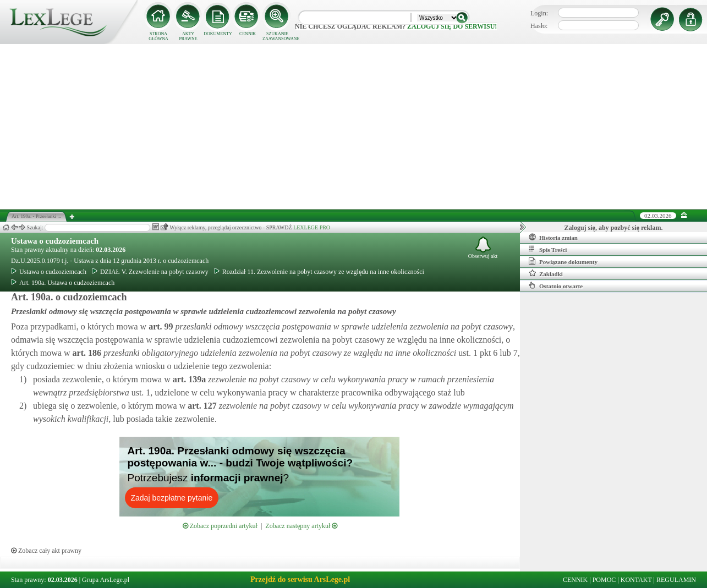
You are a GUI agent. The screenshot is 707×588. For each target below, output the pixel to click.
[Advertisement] (354, 127)
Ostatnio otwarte (556, 285)
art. (160, 326)
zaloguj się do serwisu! (452, 26)
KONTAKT (636, 580)
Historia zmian (553, 237)
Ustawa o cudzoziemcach (55, 241)
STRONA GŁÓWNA (158, 36)
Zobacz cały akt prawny (46, 551)
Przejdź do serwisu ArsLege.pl (300, 579)
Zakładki (546, 273)
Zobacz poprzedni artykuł (220, 526)
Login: (539, 13)
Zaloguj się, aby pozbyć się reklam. (614, 228)
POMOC (604, 580)
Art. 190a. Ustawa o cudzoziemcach (63, 283)
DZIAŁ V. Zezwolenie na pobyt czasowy (150, 272)
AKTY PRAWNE (188, 36)
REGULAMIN (676, 580)
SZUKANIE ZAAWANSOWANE (277, 36)
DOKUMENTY (218, 34)
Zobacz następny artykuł (301, 526)
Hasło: (539, 26)
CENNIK (248, 34)
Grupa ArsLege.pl (106, 580)
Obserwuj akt (483, 248)
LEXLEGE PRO (312, 227)
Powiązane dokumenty (563, 261)
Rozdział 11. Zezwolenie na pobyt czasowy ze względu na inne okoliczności (319, 272)
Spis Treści (548, 249)
